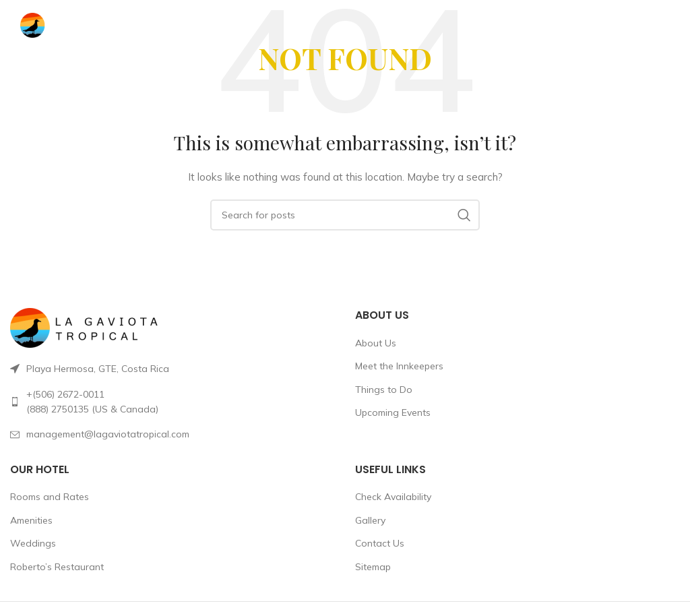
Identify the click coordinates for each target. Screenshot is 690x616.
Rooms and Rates (50, 497)
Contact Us (380, 543)
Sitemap (373, 567)
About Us (376, 343)
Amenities (31, 520)
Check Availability (393, 497)
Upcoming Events (393, 412)
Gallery (370, 520)
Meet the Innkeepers (399, 366)
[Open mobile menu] (650, 26)
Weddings (33, 543)
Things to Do (384, 390)
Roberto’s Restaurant (57, 567)
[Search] (345, 215)
